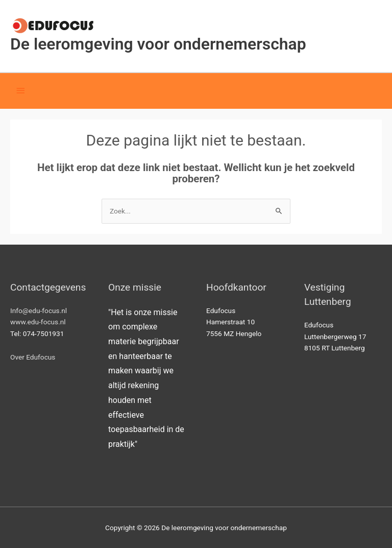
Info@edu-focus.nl (39, 311)
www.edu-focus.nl (38, 322)
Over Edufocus (33, 357)
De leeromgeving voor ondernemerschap (158, 44)
